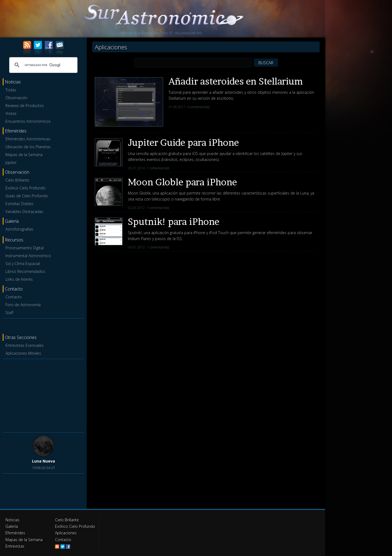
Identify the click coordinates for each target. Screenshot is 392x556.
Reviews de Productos (25, 106)
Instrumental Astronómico (28, 256)
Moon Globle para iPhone (182, 182)
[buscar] (43, 65)
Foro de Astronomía (23, 305)
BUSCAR (266, 63)
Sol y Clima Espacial (23, 264)
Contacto (14, 297)
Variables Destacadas (24, 211)
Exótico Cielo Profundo (25, 188)
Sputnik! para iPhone (174, 222)
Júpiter (11, 162)
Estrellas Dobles (20, 204)
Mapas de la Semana (24, 155)
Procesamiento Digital (25, 248)
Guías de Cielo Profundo (27, 196)
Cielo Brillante (17, 180)
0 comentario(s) (199, 107)
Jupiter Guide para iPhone (183, 142)
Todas (11, 90)
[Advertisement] (43, 395)
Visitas (11, 113)
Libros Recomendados (25, 271)
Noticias (12, 520)
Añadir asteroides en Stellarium (236, 81)
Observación (16, 98)
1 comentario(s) (158, 168)
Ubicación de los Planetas (28, 147)
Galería (12, 526)
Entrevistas (15, 546)
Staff (9, 313)
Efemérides (15, 533)
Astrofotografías (19, 229)
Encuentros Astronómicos (28, 121)
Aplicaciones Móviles (23, 353)
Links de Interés (19, 279)
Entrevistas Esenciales (25, 345)
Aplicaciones (66, 533)
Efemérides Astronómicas (28, 139)
